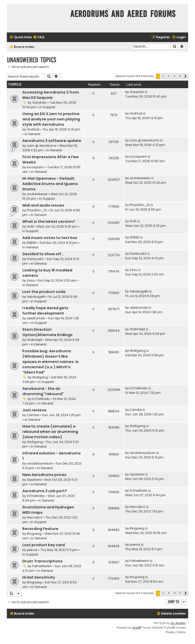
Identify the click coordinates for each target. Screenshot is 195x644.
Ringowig (34, 534)
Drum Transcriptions (43, 561)
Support (49, 107)
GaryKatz (39, 103)
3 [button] (169, 76)
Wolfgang (40, 377)
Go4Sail (33, 129)
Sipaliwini (34, 480)
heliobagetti (36, 297)
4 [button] (174, 76)
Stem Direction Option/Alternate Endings (47, 332)
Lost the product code (44, 292)
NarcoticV (35, 517)
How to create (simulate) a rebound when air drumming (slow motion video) (50, 432)
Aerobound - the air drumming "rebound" (43, 391)
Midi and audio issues (43, 205)
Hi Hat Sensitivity (39, 577)
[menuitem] (39, 37)
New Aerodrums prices (44, 475)
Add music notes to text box (50, 238)
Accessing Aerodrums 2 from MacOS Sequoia (51, 95)
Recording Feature (40, 529)
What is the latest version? (49, 222)
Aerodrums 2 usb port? (45, 491)
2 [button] (163, 76)
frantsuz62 (35, 259)
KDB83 (32, 243)
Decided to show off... (43, 254)
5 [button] (180, 76)
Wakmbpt (35, 340)
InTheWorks (41, 399)
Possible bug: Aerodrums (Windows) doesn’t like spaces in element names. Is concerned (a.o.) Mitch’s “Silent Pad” (51, 362)
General (34, 134)
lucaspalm (36, 167)
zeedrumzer (36, 318)
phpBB (136, 628)
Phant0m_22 (37, 210)
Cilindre (33, 415)
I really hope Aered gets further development (45, 311)
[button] (186, 76)
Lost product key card (44, 545)
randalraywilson (40, 463)
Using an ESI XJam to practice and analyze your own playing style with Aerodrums (51, 119)
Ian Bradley (178, 623)
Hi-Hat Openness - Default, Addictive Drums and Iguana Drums (50, 184)
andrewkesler (37, 194)
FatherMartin (42, 566)
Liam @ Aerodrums (42, 146)
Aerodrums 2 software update (52, 141)
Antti (30, 226)
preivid (32, 550)
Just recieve (34, 410)
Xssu (31, 280)
